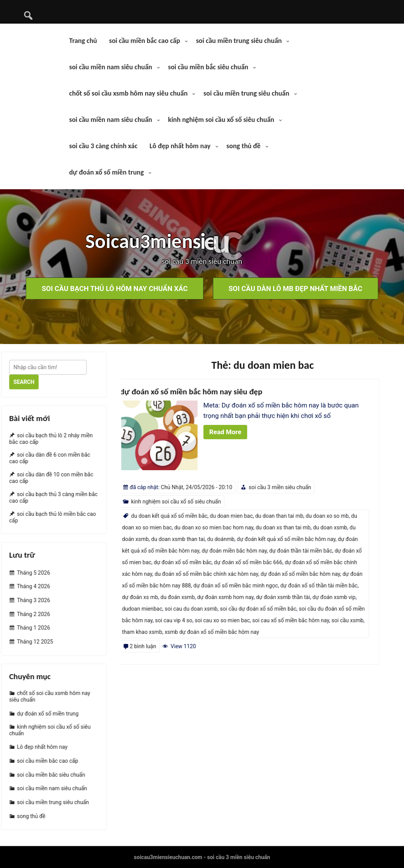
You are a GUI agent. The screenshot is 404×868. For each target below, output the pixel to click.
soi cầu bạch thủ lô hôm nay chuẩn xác (115, 288)
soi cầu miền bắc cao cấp (144, 41)
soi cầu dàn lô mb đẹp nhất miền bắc (295, 288)
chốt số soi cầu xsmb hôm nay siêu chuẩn (128, 93)
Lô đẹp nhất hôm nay (180, 146)
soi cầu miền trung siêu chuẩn (239, 41)
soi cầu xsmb (129, 620)
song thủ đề (244, 146)
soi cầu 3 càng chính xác (103, 146)
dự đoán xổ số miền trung (106, 172)
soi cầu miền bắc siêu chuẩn (208, 67)
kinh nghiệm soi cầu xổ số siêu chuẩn (221, 120)
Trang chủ (83, 41)
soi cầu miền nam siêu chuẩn (110, 67)
